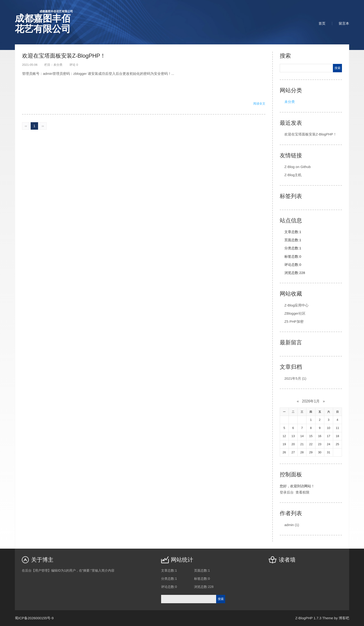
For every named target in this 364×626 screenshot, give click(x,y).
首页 (322, 23)
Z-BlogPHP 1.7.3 (308, 618)
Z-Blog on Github (297, 167)
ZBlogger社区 (295, 313)
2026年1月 (311, 401)
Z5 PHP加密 (294, 321)
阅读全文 (259, 104)
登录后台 (287, 492)
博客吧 (344, 618)
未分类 (58, 65)
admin (292, 525)
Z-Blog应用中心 (296, 305)
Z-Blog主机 (293, 175)
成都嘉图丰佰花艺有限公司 (44, 22)
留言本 (344, 23)
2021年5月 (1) (295, 378)
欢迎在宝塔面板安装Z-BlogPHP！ (64, 56)
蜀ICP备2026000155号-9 (34, 618)
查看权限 (302, 492)
